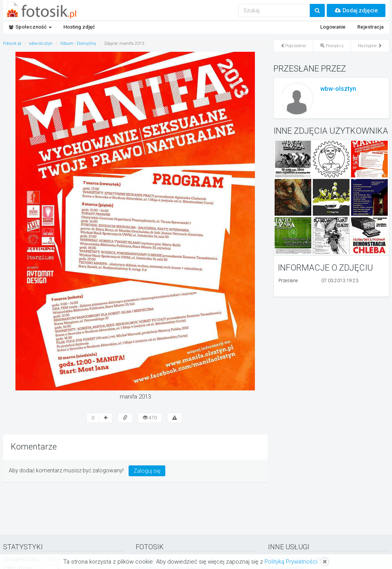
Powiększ (332, 46)
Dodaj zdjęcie (356, 10)
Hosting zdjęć (79, 27)
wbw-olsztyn (338, 89)
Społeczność (30, 27)
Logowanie (333, 27)
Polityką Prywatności (291, 562)
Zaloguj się (147, 471)
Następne (370, 46)
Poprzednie (293, 46)
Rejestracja (370, 27)
